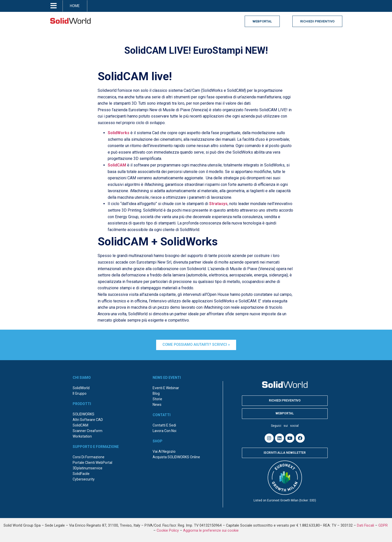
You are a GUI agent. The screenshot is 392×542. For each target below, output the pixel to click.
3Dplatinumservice (88, 468)
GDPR (384, 525)
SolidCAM (80, 425)
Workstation (82, 436)
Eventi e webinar (166, 388)
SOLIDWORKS (83, 414)
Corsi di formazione (89, 457)
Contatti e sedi (164, 425)
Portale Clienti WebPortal (92, 463)
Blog (156, 393)
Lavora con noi (164, 431)
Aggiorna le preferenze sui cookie (211, 531)
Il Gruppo (80, 393)
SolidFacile (81, 474)
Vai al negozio (164, 451)
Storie (157, 399)
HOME (75, 6)
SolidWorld (81, 388)
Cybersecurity (84, 479)
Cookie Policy (168, 531)
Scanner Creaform (88, 431)
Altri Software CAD (88, 420)
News (157, 405)
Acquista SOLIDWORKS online (176, 457)
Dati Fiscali (366, 525)
